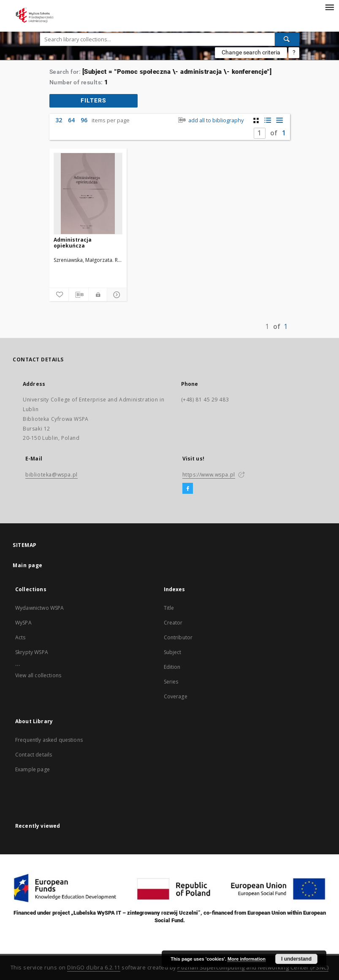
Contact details (34, 755)
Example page (33, 769)
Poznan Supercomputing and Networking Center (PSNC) (253, 968)
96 (84, 120)
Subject (173, 652)
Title (169, 608)
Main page (28, 565)
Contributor (178, 637)
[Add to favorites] (59, 295)
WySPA (23, 623)
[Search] (287, 39)
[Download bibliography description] (79, 295)
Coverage (176, 696)
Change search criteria (251, 52)
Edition (172, 667)
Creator (173, 623)
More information (247, 959)
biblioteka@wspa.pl (52, 475)
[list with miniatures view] (268, 120)
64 (71, 120)
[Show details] (116, 295)
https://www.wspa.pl (209, 475)
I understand (296, 959)
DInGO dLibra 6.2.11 (94, 968)
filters (94, 100)
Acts (20, 637)
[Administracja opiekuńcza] (88, 194)
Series (171, 682)
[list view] (280, 120)
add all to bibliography (210, 120)
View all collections (38, 675)
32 (59, 120)
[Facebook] (188, 489)
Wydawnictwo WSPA (39, 608)
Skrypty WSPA (32, 652)
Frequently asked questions (49, 740)
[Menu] (329, 7)
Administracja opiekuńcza (73, 243)
